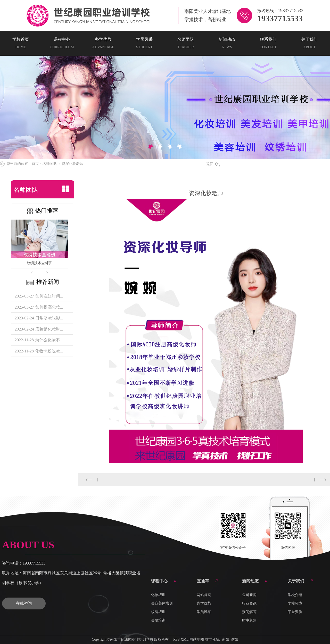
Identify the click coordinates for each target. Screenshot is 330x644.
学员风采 (204, 612)
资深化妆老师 (72, 164)
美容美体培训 (162, 603)
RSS (176, 639)
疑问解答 (249, 612)
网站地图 (197, 639)
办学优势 (204, 603)
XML (184, 639)
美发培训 (158, 620)
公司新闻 (249, 595)
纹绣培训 (158, 612)
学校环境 (295, 603)
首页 (35, 164)
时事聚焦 (249, 620)
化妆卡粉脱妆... (49, 351)
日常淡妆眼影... (49, 318)
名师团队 (50, 164)
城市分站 (212, 639)
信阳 (235, 639)
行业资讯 (249, 603)
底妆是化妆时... (49, 329)
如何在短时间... (49, 296)
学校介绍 (295, 595)
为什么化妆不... (49, 340)
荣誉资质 (295, 612)
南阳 (226, 639)
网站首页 (204, 595)
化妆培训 (158, 595)
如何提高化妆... (49, 307)
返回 (213, 164)
